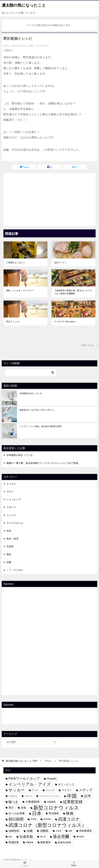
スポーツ (11, 507)
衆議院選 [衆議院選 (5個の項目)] (14, 842)
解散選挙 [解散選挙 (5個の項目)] (46, 842)
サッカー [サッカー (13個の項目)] (17, 790)
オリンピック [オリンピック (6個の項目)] (66, 784)
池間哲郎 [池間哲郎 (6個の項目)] (14, 831)
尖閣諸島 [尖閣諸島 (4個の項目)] (51, 802)
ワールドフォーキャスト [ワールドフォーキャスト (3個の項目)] (49, 796)
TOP (21, 761)
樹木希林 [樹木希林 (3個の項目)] (47, 819)
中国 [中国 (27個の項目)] (72, 796)
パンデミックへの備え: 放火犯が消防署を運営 (41, 426)
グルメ (8, 50)
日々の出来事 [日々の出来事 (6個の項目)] (17, 813)
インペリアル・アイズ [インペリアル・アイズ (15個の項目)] (30, 784)
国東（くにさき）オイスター (20, 291)
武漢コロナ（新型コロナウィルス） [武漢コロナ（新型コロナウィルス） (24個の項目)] (47, 825)
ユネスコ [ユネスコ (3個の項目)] (28, 796)
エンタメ (11, 484)
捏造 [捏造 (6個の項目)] (23, 808)
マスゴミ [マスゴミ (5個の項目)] (67, 790)
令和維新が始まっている (31, 393)
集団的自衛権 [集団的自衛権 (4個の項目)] (64, 842)
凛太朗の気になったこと (24, 5)
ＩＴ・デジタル (15, 570)
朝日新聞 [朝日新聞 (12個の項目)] (16, 819)
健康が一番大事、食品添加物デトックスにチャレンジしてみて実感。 (43, 463)
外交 (9, 531)
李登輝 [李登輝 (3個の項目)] (33, 819)
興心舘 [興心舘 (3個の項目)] (43, 837)
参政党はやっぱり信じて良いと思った (37, 410)
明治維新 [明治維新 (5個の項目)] (54, 813)
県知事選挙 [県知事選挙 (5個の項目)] (85, 831)
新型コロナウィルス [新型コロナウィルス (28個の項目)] (56, 808)
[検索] (31, 373)
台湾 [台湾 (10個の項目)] (87, 796)
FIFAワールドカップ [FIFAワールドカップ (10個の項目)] (24, 779)
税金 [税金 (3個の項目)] (10, 837)
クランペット (88, 345)
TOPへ (74, 864)
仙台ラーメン (60, 263)
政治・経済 (12, 539)
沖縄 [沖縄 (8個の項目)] (30, 831)
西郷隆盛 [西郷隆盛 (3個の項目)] (30, 842)
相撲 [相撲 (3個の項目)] (70, 831)
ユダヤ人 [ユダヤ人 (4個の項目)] (13, 796)
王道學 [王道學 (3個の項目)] (58, 831)
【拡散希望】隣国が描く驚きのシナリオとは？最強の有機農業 (73, 292)
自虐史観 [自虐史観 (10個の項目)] (26, 837)
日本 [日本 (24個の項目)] (37, 813)
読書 (9, 562)
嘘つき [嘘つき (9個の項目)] (13, 802)
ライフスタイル (15, 523)
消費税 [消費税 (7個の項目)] (44, 831)
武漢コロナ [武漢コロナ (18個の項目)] (69, 819)
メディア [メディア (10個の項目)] (86, 790)
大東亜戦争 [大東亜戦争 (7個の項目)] (33, 802)
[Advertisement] (49, 199)
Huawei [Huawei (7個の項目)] (52, 779)
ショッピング (14, 499)
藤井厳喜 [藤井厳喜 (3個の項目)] (80, 837)
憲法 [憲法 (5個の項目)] (11, 808)
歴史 (9, 554)
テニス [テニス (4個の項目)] (35, 790)
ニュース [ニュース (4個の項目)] (50, 790)
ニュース (11, 515)
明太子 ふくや (13, 322)
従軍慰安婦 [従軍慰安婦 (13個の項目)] (73, 802)
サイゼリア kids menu (65, 322)
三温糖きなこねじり (16, 263)
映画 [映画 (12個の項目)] (70, 813)
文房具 (10, 546)
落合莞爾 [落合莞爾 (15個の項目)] (61, 837)
